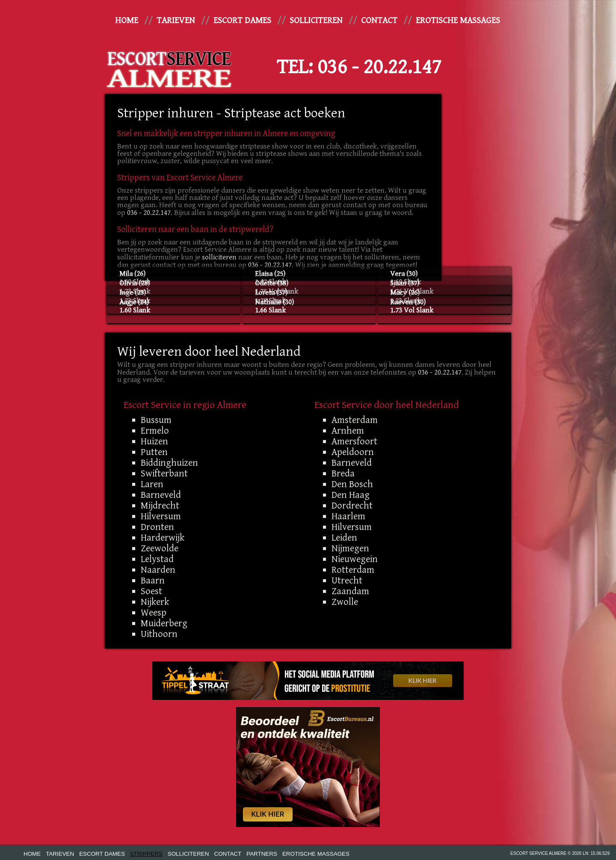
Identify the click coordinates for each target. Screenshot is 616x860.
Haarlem (348, 516)
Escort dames (242, 21)
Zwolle (345, 602)
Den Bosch (352, 484)
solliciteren (219, 257)
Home (127, 21)
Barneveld (161, 495)
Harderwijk (163, 538)
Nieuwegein (355, 559)
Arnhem (348, 431)
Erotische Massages (458, 21)
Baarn (153, 580)
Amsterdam (355, 420)
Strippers (146, 854)
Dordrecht (352, 506)
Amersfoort (354, 441)
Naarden (158, 570)
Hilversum (161, 516)
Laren (152, 484)
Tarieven (176, 21)
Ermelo (155, 431)
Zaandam (350, 591)
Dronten (157, 527)
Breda (343, 473)
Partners (262, 854)
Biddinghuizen (169, 463)
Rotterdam (353, 570)
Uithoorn (159, 634)
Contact (379, 21)
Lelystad (157, 559)
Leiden (344, 538)
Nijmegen (350, 548)
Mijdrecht (160, 506)
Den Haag (351, 495)
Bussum (156, 420)
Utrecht (347, 580)
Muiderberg (164, 623)
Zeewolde (160, 548)
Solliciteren (316, 21)
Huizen (154, 441)
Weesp (154, 613)
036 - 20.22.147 (379, 67)
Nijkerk (155, 602)
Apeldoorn (353, 452)
